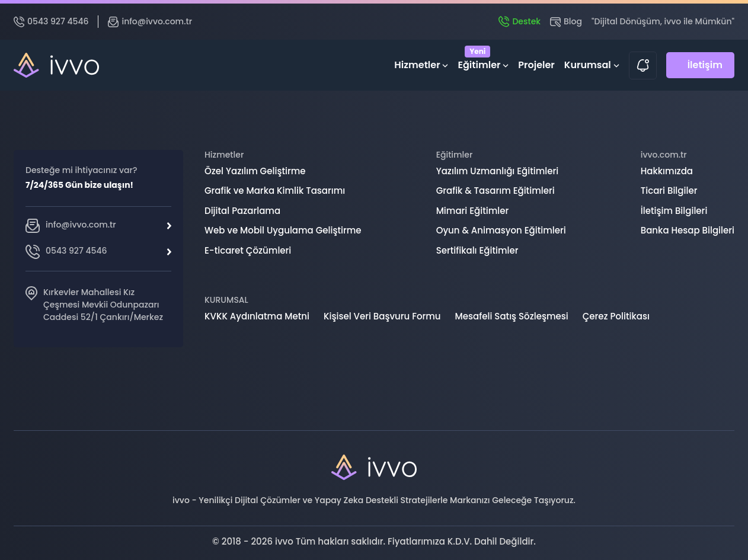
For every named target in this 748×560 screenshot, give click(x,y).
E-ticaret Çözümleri (248, 250)
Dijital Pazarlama (242, 211)
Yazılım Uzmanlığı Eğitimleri (498, 171)
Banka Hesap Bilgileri (688, 230)
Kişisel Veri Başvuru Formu (382, 316)
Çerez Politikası (616, 316)
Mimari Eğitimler (473, 211)
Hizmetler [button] (421, 65)
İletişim (705, 65)
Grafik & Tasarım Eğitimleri (496, 191)
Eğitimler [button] (483, 63)
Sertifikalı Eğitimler (477, 250)
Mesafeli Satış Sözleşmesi (512, 316)
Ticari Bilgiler (669, 191)
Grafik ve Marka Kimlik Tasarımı (275, 191)
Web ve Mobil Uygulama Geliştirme (283, 230)
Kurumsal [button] (592, 65)
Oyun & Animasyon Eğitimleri (501, 230)
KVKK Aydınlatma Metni (257, 316)
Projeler (536, 65)
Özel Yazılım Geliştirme (255, 171)
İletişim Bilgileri (674, 211)
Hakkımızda (667, 171)
